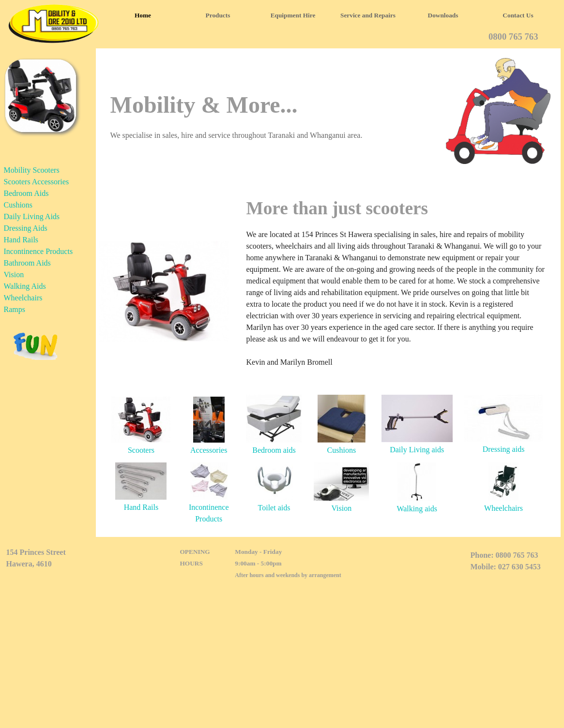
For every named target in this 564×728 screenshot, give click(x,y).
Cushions (18, 205)
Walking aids (417, 509)
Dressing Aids (26, 228)
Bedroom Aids (26, 193)
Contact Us (518, 15)
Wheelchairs (23, 298)
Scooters (141, 450)
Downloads (443, 15)
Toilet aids (274, 508)
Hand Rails (21, 240)
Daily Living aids (417, 450)
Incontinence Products (38, 251)
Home (143, 15)
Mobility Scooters (32, 170)
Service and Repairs (368, 15)
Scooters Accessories (37, 182)
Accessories (209, 450)
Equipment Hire (293, 15)
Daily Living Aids (32, 216)
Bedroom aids (274, 450)
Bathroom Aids (27, 263)
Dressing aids (504, 449)
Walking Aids (25, 286)
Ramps (15, 309)
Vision (14, 275)
